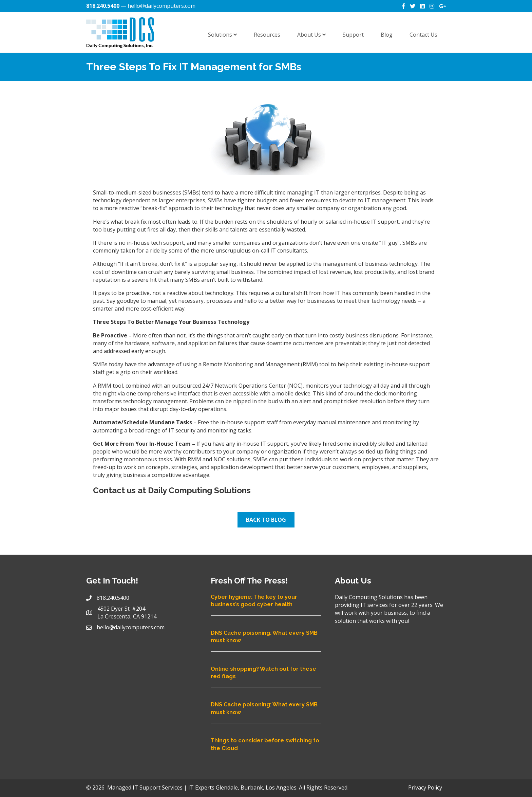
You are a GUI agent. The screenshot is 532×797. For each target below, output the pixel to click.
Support (353, 35)
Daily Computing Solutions (199, 490)
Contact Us (423, 35)
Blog (387, 35)
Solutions (222, 35)
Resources (267, 35)
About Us (311, 35)
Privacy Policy (425, 787)
